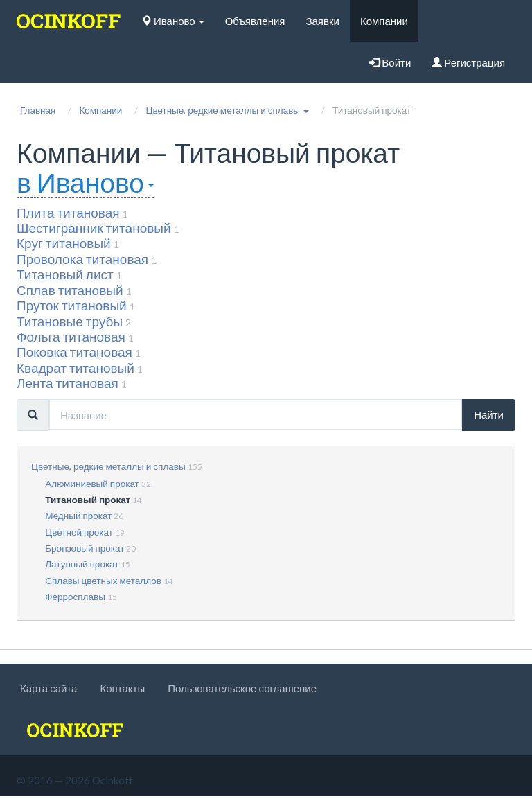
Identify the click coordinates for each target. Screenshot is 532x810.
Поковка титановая (74, 352)
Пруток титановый (72, 305)
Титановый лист (65, 274)
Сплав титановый (70, 290)
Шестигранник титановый (94, 228)
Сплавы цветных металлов (103, 581)
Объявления (255, 21)
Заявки (322, 21)
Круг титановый (64, 243)
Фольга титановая (71, 336)
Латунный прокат (82, 564)
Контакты (122, 688)
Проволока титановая (82, 259)
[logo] (69, 21)
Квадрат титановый (76, 368)
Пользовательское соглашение (242, 688)
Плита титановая (68, 212)
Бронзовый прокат (85, 548)
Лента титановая (68, 383)
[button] (227, 110)
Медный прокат (78, 516)
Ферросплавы (75, 597)
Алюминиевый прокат (92, 484)
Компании (384, 21)
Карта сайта (48, 688)
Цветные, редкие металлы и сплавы (108, 466)
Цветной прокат (79, 532)
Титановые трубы (70, 321)
